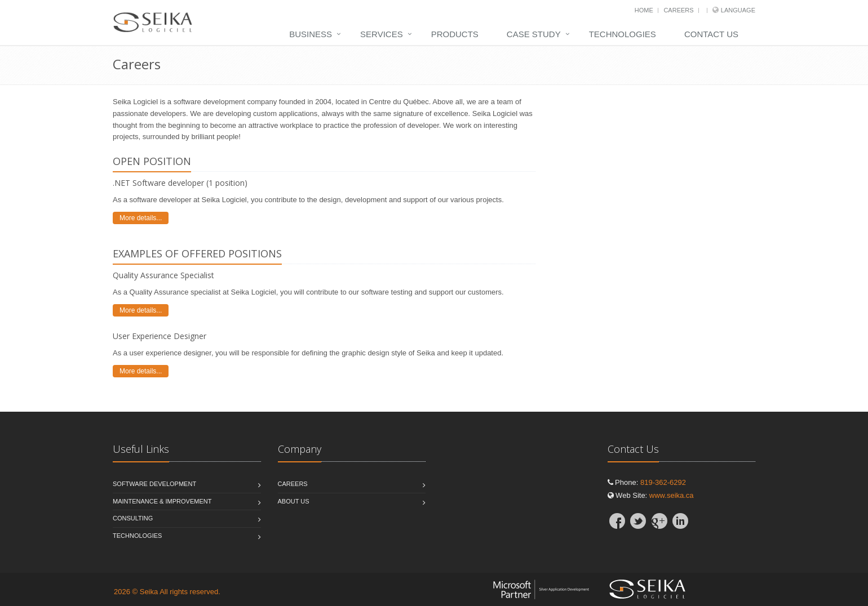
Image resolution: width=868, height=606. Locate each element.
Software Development (154, 484)
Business (311, 34)
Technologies (623, 34)
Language (738, 10)
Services (382, 34)
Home (644, 10)
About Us (294, 501)
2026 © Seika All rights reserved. (167, 592)
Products (455, 34)
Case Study (534, 34)
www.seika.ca (672, 495)
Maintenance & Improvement (162, 501)
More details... (141, 218)
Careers (678, 10)
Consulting (133, 518)
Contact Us (711, 34)
